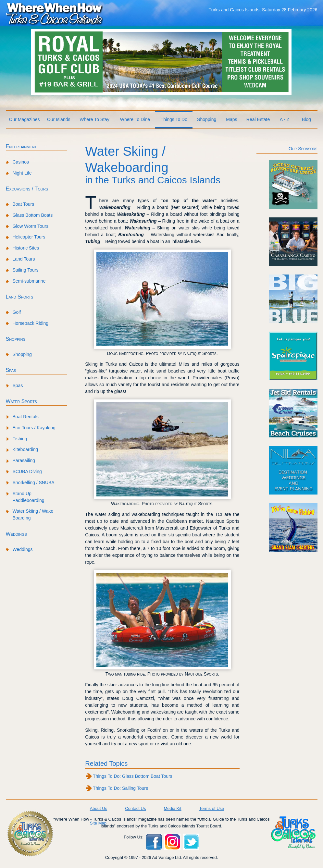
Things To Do (174, 119)
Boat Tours (24, 204)
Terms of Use (212, 808)
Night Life (22, 173)
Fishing (20, 439)
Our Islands (59, 119)
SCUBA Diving (27, 471)
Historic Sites (26, 248)
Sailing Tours (26, 270)
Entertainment (21, 147)
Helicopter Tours (29, 237)
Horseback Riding (31, 323)
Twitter (191, 842)
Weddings (16, 534)
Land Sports (20, 297)
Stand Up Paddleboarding (29, 497)
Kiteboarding (25, 449)
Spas (11, 370)
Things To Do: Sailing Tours (120, 788)
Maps (231, 119)
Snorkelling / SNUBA (34, 483)
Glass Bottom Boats (33, 215)
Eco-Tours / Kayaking (34, 428)
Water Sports (21, 401)
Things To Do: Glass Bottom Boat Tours (133, 776)
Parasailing (24, 460)
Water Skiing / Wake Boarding (33, 514)
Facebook (154, 842)
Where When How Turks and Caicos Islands (55, 13)
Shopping (207, 119)
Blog (306, 119)
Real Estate (258, 119)
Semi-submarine (29, 281)
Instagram (172, 842)
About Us (99, 808)
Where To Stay (94, 119)
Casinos (21, 162)
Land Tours (24, 259)
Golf (17, 312)
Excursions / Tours (27, 189)
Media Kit (172, 808)
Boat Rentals (26, 417)
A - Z (285, 119)
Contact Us (135, 808)
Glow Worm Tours (31, 226)
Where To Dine (135, 119)
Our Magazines (25, 119)
